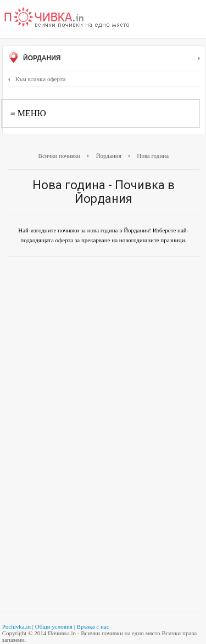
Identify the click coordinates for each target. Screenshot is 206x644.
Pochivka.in (16, 626)
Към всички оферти (37, 79)
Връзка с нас (93, 626)
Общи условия (54, 626)
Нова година (153, 156)
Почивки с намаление (67, 18)
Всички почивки (60, 156)
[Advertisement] (103, 329)
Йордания (104, 59)
